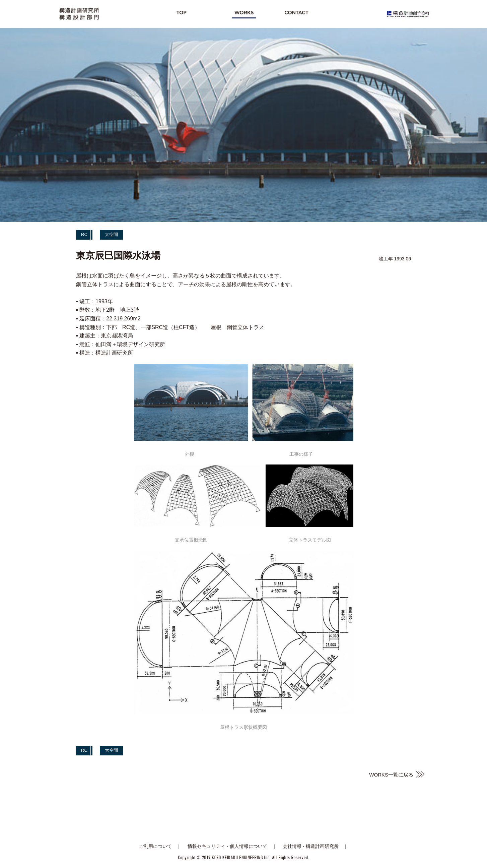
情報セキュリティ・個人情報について (227, 846)
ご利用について (155, 846)
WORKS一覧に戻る (391, 775)
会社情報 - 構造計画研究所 (310, 846)
